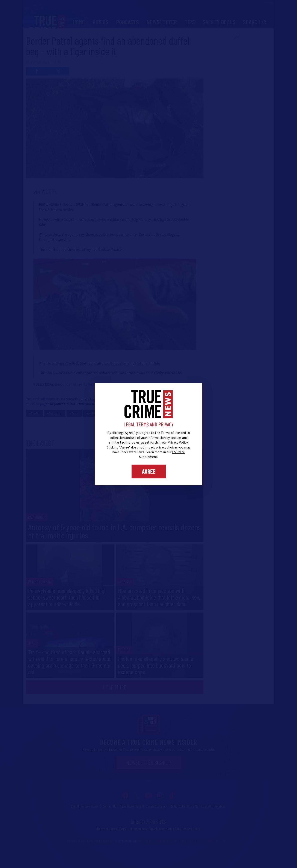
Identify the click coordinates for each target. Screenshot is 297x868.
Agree (149, 471)
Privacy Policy (178, 442)
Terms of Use (170, 433)
